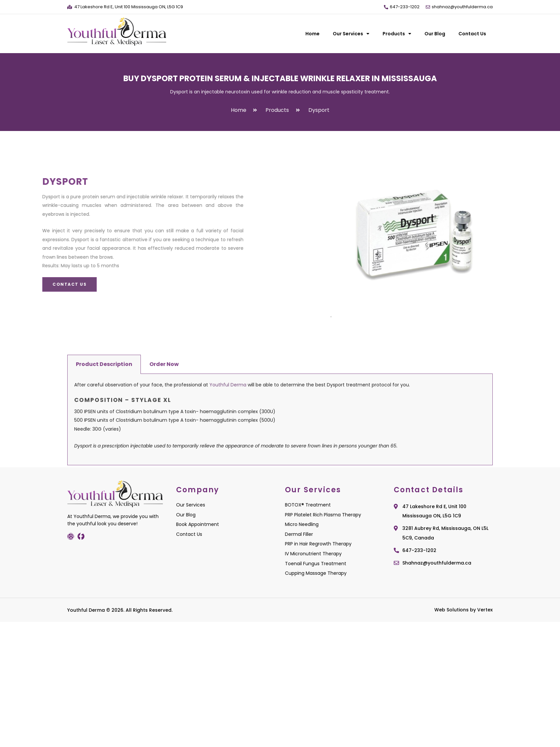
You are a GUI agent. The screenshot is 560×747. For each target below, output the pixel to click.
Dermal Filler (299, 534)
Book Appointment (198, 524)
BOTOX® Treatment (308, 505)
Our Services (351, 34)
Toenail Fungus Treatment (316, 564)
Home (312, 34)
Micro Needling (302, 524)
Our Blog (435, 34)
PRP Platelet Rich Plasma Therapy (323, 515)
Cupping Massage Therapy (316, 573)
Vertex (485, 610)
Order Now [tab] (164, 457)
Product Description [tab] (104, 457)
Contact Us (472, 34)
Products (397, 34)
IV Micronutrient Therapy (313, 554)
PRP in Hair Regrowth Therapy (318, 544)
